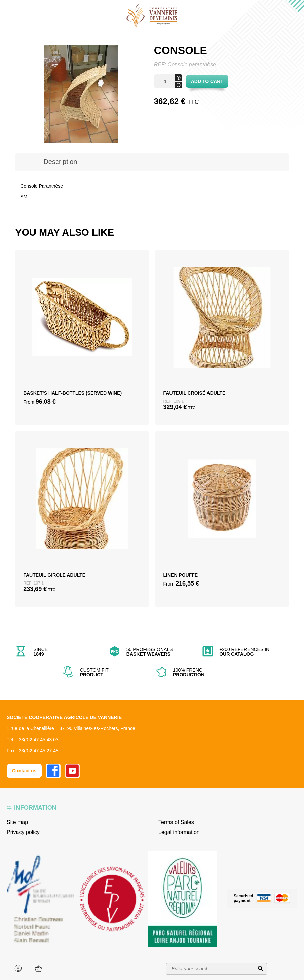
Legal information (179, 832)
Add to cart (207, 81)
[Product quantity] (168, 81)
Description (60, 162)
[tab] (60, 162)
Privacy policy (23, 832)
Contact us (24, 771)
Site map (17, 822)
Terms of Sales (176, 822)
